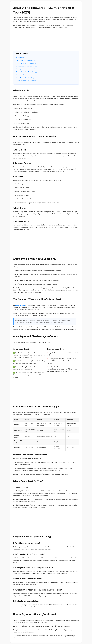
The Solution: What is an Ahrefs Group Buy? (27, 66)
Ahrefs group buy (20, 305)
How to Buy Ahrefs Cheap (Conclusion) (26, 81)
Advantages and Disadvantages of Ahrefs (27, 69)
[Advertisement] (46, 41)
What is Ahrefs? (20, 57)
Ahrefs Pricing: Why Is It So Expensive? (26, 63)
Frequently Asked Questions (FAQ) (25, 78)
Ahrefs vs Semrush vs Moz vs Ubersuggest (27, 72)
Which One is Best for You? (23, 75)
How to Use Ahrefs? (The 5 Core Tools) (26, 60)
